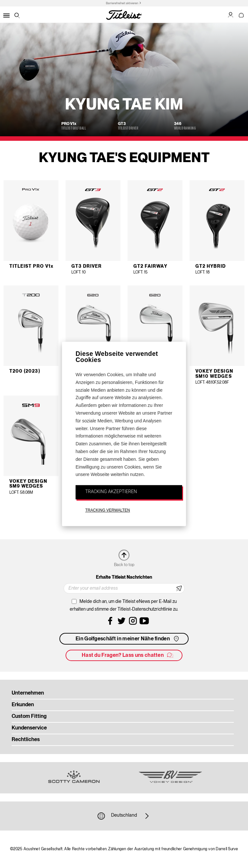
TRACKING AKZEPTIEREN (111, 491)
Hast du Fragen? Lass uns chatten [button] (128, 655)
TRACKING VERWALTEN (108, 510)
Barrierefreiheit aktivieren (122, 3)
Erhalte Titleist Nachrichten (124, 577)
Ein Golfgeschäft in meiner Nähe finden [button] (128, 639)
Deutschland (124, 816)
